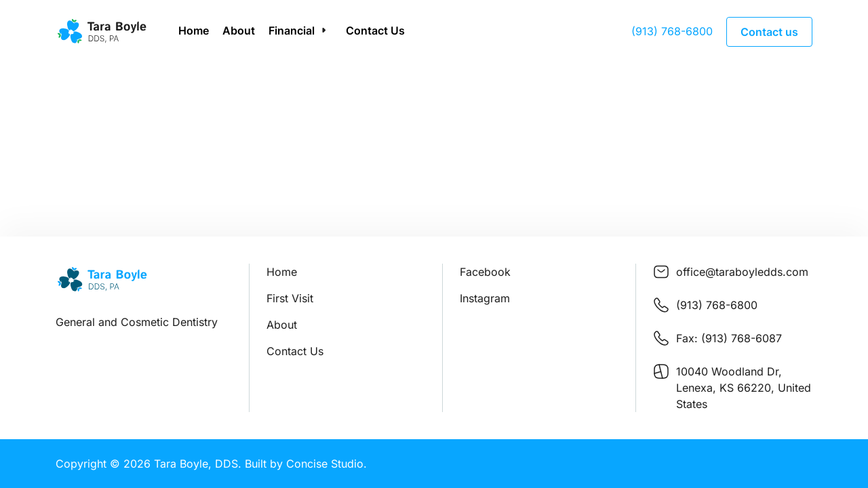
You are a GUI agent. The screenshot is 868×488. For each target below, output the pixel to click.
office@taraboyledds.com (742, 272)
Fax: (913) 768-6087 (729, 338)
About (239, 30)
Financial (292, 30)
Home (194, 30)
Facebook (485, 272)
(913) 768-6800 (672, 31)
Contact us (769, 32)
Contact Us (375, 30)
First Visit (290, 298)
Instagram (485, 298)
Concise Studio (325, 464)
